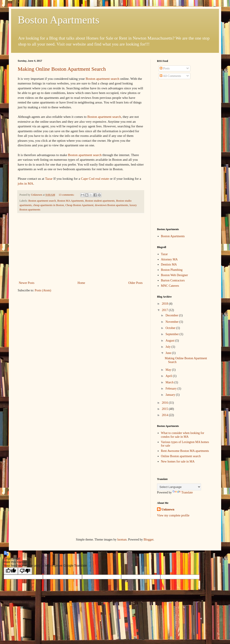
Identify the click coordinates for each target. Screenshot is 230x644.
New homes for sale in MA (178, 462)
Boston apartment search (102, 79)
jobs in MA (25, 183)
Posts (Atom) (43, 290)
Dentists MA (169, 265)
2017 (165, 310)
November (172, 322)
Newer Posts (27, 283)
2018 (165, 304)
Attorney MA (169, 259)
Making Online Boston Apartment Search (62, 69)
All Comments (170, 76)
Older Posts (135, 283)
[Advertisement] (81, 247)
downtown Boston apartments (111, 205)
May (169, 370)
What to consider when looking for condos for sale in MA (183, 435)
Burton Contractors (173, 280)
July (168, 347)
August (170, 341)
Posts (165, 68)
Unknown (168, 509)
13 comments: (67, 195)
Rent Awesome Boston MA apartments (185, 451)
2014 (165, 415)
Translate (183, 492)
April (169, 376)
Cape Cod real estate (95, 179)
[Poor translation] (25, 571)
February (171, 389)
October (171, 328)
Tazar (49, 179)
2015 (165, 409)
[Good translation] (11, 571)
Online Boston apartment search (181, 456)
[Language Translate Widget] (179, 487)
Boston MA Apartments (71, 201)
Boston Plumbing (172, 270)
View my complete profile (173, 515)
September (172, 334)
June (169, 353)
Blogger (148, 540)
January (171, 395)
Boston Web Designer (174, 275)
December (172, 315)
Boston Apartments (58, 20)
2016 (165, 403)
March (170, 382)
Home (81, 283)
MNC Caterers (170, 286)
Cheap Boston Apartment (79, 205)
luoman (122, 540)
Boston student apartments (100, 201)
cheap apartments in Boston (49, 205)
